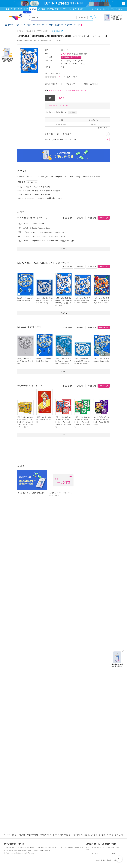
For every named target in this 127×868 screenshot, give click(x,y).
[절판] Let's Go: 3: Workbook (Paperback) (101, 360)
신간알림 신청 (32, 182)
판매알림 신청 (61, 124)
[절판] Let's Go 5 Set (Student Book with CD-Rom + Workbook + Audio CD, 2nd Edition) (63, 422)
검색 (91, 18)
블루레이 (76, 9)
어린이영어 (69, 25)
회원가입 (99, 9)
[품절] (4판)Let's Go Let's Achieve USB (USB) (44, 420)
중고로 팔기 (69, 134)
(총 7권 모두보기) (40, 218)
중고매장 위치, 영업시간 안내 (106, 860)
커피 (82, 9)
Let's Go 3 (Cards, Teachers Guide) (37, 228)
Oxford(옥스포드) (46, 41)
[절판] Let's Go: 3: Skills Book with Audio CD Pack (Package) (63, 361)
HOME (7, 9)
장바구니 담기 (104, 218)
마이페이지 (106, 9)
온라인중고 (50, 9)
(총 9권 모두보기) (62, 263)
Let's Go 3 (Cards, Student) (34, 224)
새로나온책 (36, 25)
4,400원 (93, 124)
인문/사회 (30, 198)
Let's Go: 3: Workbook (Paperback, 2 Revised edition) (44, 236)
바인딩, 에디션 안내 (57, 31)
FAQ (114, 854)
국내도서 (13, 9)
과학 (42, 191)
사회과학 (39, 198)
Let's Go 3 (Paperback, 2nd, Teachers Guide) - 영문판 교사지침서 (49, 241)
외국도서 (33, 9)
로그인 (94, 9)
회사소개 (7, 835)
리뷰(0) (74, 77)
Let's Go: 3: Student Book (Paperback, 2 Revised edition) (45, 232)
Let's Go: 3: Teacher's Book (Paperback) (25, 299)
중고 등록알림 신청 (53, 134)
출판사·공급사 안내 (91, 835)
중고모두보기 (104, 128)
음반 (70, 9)
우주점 (65, 9)
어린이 (29, 187)
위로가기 (119, 859)
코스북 (36, 187)
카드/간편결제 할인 (53, 84)
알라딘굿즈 (41, 9)
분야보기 (10, 25)
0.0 (59, 77)
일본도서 (19, 25)
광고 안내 (102, 835)
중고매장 (58, 9)
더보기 (59, 198)
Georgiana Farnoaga (25, 41)
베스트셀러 (28, 25)
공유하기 (106, 36)
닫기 (124, 3)
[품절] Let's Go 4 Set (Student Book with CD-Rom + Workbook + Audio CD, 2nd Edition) (83, 422)
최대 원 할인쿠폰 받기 (71, 57)
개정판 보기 (72, 112)
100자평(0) (66, 77)
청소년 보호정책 (46, 835)
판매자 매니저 (78, 835)
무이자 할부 (72, 84)
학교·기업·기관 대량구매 (115, 835)
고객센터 (113, 9)
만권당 (26, 9)
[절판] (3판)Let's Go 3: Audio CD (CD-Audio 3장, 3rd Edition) (82, 361)
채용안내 (15, 835)
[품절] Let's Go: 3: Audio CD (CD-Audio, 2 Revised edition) (45, 300)
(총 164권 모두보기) (34, 386)
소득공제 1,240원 (90, 84)
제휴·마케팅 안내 (66, 835)
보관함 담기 (92, 218)
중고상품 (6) (93, 120)
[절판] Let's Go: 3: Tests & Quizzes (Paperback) (25, 361)
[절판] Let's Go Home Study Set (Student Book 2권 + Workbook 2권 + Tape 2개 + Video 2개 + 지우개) (25, 422)
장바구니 (119, 9)
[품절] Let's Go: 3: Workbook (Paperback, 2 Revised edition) (82, 300)
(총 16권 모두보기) (35, 327)
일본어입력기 (82, 18)
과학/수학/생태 (32, 191)
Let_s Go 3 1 (95, 36)
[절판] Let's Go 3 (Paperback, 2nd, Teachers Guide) (63, 300)
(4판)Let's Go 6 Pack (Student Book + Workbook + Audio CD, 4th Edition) (101, 421)
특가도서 (44, 25)
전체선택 (80, 218)
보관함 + (62, 98)
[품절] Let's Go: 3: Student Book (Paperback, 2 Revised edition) (101, 300)
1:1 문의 (95, 854)
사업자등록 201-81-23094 (25, 848)
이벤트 (51, 25)
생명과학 (49, 191)
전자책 (20, 9)
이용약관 (22, 835)
